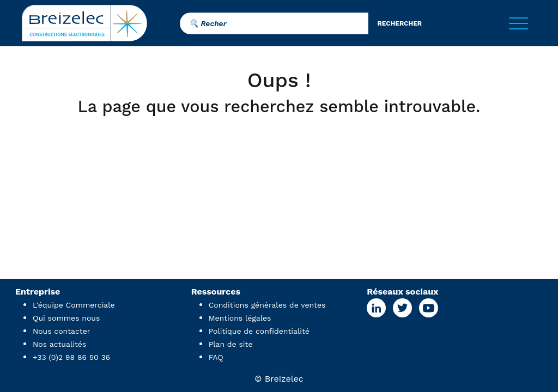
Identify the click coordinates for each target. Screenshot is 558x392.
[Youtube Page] (428, 308)
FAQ (216, 357)
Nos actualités (59, 344)
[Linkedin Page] (376, 308)
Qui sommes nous (66, 318)
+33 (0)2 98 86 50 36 (71, 357)
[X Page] (402, 308)
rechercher (399, 23)
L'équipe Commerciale (74, 305)
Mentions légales (240, 318)
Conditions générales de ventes (267, 305)
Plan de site (231, 344)
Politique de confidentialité (259, 331)
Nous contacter (61, 331)
